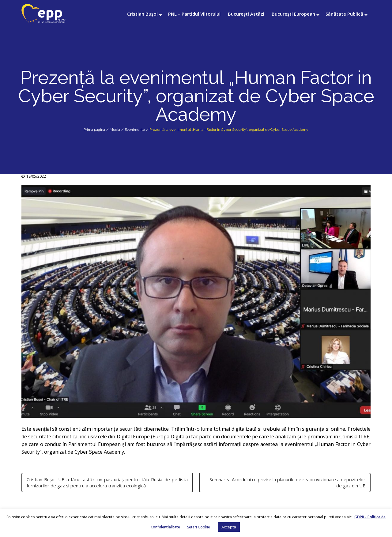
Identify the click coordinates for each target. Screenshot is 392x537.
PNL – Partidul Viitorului (194, 14)
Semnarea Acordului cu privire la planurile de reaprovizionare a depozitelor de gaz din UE (287, 482)
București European (293, 14)
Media (115, 130)
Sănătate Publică (344, 14)
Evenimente (135, 130)
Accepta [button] (229, 527)
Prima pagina (94, 130)
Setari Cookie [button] (199, 527)
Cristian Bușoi (142, 14)
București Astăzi (246, 14)
